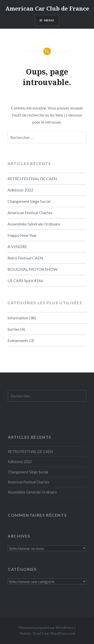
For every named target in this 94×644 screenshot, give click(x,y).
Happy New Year (22, 235)
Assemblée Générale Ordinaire (34, 224)
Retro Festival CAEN (25, 258)
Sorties (14, 329)
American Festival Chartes (30, 213)
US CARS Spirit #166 (25, 280)
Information (18, 318)
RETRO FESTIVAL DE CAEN (32, 179)
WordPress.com (63, 633)
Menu (49, 20)
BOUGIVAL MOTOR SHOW (32, 269)
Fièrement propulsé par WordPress (46, 628)
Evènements (18, 340)
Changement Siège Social (29, 201)
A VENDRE (17, 247)
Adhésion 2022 (20, 190)
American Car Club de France (47, 8)
